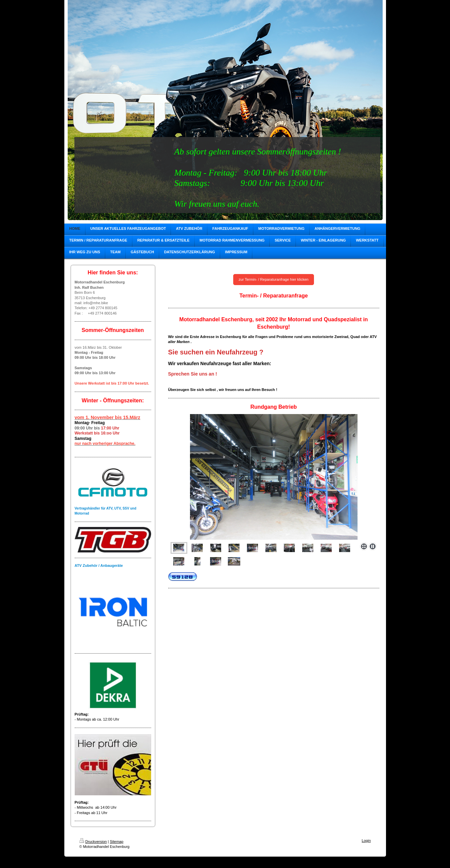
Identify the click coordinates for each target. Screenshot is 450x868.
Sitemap (117, 842)
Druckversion (93, 842)
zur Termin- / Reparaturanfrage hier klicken (273, 279)
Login (366, 841)
